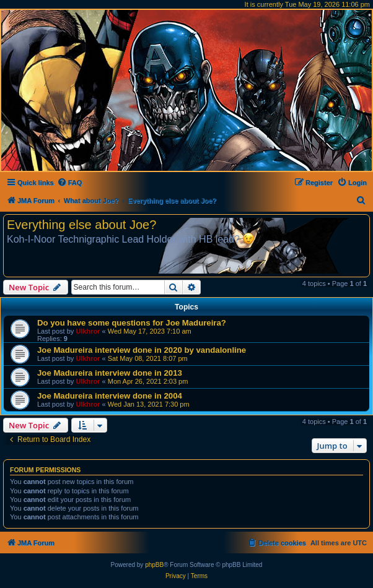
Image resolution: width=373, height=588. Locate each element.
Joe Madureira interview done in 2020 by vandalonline (142, 350)
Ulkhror (88, 331)
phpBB (154, 565)
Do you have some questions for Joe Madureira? (132, 323)
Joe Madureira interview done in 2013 (110, 373)
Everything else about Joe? (81, 225)
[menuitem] (70, 183)
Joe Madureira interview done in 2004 (110, 396)
